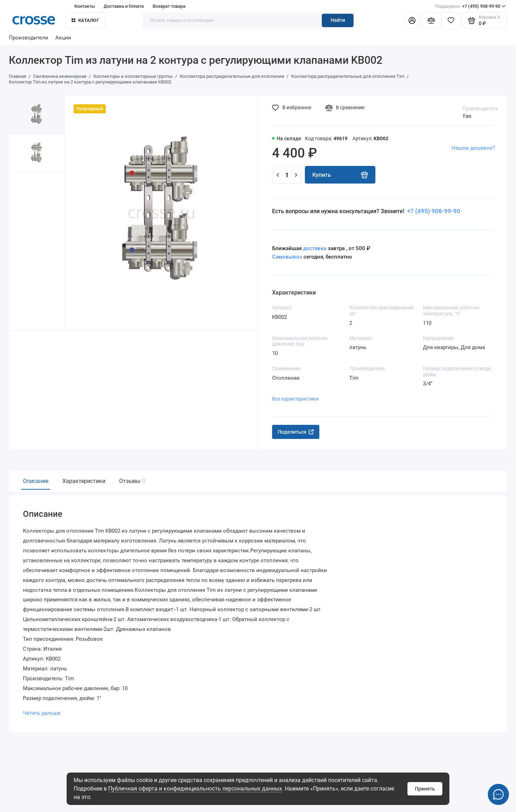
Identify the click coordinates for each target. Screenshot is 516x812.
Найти (338, 20)
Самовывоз (287, 257)
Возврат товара (169, 6)
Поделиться (296, 432)
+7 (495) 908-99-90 (470, 6)
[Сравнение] (431, 20)
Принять (425, 789)
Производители (29, 38)
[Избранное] (451, 20)
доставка (315, 248)
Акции (63, 38)
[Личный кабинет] (412, 20)
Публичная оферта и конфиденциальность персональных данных (195, 789)
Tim (467, 116)
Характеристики (84, 481)
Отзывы (131, 481)
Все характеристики (295, 399)
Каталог (85, 20)
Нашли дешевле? (473, 148)
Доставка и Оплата (124, 6)
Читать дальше (41, 710)
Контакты (85, 6)
